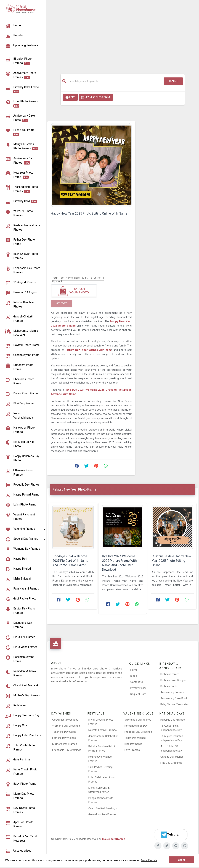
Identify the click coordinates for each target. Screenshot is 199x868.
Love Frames (132, 750)
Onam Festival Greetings (103, 808)
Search (173, 81)
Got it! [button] (181, 860)
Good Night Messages (65, 720)
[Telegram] (171, 835)
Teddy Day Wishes (135, 738)
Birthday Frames (170, 674)
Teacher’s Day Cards (64, 732)
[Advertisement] (123, 35)
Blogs (134, 676)
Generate (62, 303)
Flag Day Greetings (171, 763)
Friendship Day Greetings (67, 750)
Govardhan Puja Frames (102, 814)
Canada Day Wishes (172, 757)
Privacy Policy (138, 688)
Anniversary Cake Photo (174, 698)
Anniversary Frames (172, 692)
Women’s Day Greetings (66, 726)
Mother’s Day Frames (65, 744)
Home (70, 97)
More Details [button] (149, 860)
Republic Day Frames (173, 720)
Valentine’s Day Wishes (138, 720)
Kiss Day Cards (133, 744)
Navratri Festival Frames (103, 730)
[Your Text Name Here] (78, 278)
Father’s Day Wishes (64, 738)
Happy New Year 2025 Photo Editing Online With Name (89, 213)
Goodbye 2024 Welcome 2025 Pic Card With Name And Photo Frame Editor (70, 561)
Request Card (138, 694)
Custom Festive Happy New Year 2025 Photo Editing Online (171, 561)
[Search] (115, 81)
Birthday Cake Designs (173, 680)
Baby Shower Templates (175, 704)
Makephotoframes (114, 839)
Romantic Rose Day (136, 726)
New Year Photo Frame (96, 97)
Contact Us (137, 682)
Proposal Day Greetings (138, 732)
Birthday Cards (169, 686)
